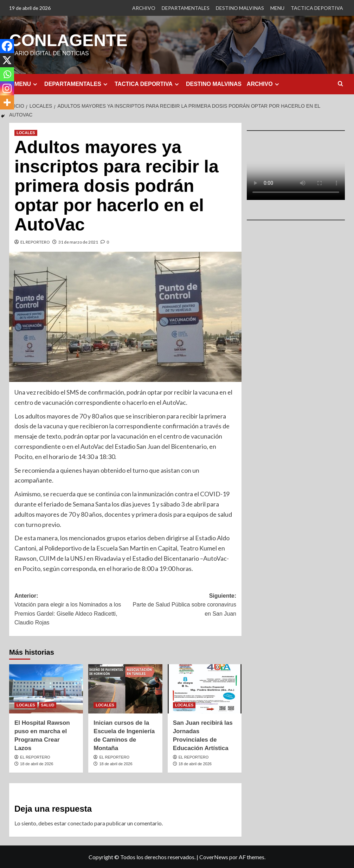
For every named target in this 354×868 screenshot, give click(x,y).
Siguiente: (181, 605)
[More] (7, 102)
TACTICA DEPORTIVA (317, 8)
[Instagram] (7, 88)
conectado (80, 823)
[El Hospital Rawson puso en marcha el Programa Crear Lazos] (46, 688)
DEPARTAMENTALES (186, 8)
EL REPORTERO (35, 242)
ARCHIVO (144, 8)
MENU (277, 8)
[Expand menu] (35, 84)
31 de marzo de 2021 (78, 242)
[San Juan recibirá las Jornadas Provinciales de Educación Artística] (205, 688)
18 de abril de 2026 (37, 763)
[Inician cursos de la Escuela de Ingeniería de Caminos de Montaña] (125, 688)
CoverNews (214, 857)
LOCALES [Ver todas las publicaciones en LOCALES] (26, 132)
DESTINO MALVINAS (240, 8)
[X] (7, 60)
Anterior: (70, 610)
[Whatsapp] (7, 74)
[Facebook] (7, 46)
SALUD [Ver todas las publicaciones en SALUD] (48, 705)
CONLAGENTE (68, 40)
